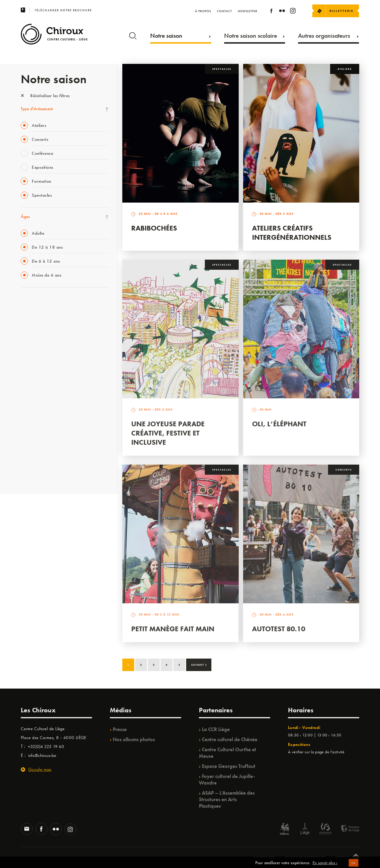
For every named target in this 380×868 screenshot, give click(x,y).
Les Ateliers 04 (34, 388)
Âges (25, 217)
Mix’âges (29, 339)
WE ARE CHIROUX (38, 461)
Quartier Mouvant (37, 400)
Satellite (28, 363)
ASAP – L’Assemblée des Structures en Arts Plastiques (227, 799)
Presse (120, 729)
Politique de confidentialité (305, 857)
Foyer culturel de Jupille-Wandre (227, 779)
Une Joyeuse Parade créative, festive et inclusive (168, 433)
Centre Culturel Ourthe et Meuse (228, 753)
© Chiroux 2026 (264, 857)
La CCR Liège (216, 729)
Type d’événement (37, 109)
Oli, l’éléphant (279, 424)
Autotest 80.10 (279, 629)
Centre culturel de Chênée (230, 739)
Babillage (29, 351)
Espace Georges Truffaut (229, 766)
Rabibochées (154, 228)
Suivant (199, 664)
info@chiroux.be (42, 755)
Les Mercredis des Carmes (44, 327)
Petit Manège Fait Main (173, 629)
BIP (24, 375)
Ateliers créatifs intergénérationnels (292, 233)
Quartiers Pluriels (36, 412)
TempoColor (32, 436)
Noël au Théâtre (35, 449)
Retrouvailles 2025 (38, 473)
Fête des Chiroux (35, 302)
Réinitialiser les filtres (45, 96)
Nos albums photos (134, 739)
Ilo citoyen (30, 424)
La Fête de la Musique (40, 315)
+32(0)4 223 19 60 (46, 747)
